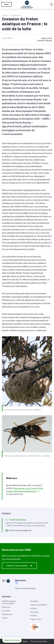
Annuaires (34, 612)
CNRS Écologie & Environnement (9, 602)
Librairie (33, 608)
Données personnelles (39, 641)
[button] (12, 640)
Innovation (6, 611)
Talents (5, 618)
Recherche (6, 607)
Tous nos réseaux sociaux (25, 588)
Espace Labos (36, 619)
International (7, 614)
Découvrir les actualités (17, 566)
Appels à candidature (39, 605)
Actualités (16, 15)
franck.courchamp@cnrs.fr (20, 530)
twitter (16, 583)
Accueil (5, 15)
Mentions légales (22, 641)
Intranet (33, 616)
